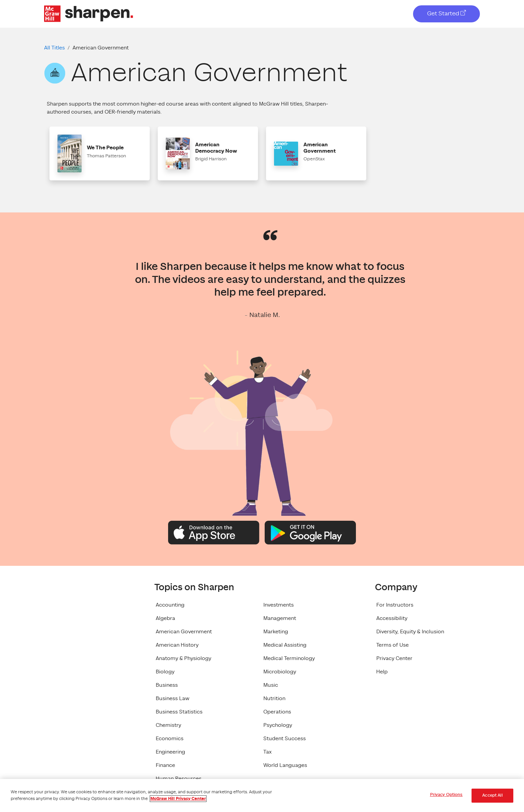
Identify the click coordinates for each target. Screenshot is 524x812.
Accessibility (392, 618)
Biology (165, 672)
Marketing (276, 632)
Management (280, 618)
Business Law (173, 698)
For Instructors (395, 605)
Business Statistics (179, 712)
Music (271, 685)
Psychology (278, 725)
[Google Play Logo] (310, 532)
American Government (184, 632)
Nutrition (274, 698)
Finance (165, 765)
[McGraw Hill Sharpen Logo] (89, 13)
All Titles (54, 48)
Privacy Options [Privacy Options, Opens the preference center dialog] (446, 795)
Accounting (170, 605)
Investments (279, 605)
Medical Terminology (289, 658)
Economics (170, 739)
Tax (268, 752)
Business (167, 685)
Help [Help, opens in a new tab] (382, 672)
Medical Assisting (285, 645)
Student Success (285, 739)
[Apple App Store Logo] (214, 532)
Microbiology (280, 672)
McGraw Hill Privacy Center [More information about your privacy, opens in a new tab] (178, 799)
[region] (262, 795)
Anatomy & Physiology (183, 658)
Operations (277, 712)
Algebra (165, 618)
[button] (100, 154)
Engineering (170, 752)
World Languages (285, 765)
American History (177, 645)
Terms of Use (392, 645)
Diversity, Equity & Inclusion (410, 632)
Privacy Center (394, 658)
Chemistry (168, 725)
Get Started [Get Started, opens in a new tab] (446, 14)
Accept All (492, 795)
